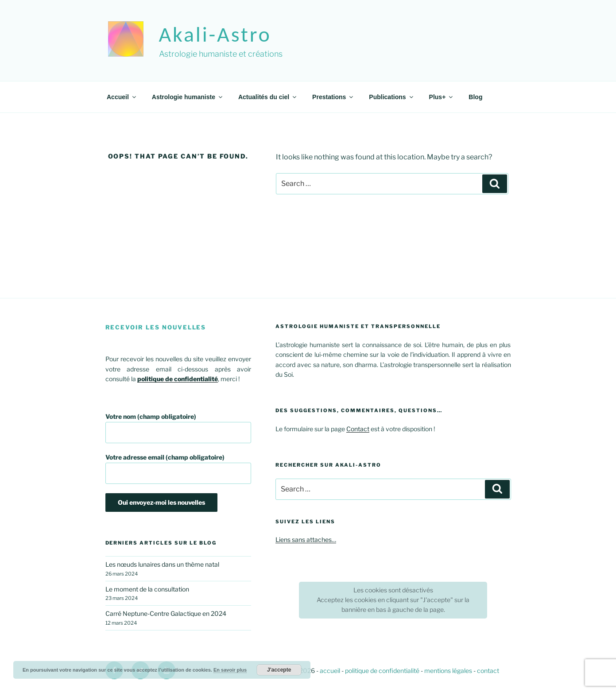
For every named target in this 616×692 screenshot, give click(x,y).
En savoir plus (230, 670)
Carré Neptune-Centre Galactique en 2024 (166, 613)
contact (488, 671)
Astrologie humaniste (188, 97)
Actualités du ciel (268, 97)
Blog (475, 97)
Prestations (333, 97)
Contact (358, 429)
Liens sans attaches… (306, 539)
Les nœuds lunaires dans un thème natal (162, 564)
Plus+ (442, 97)
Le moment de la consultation (147, 589)
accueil (330, 671)
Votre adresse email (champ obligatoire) (178, 469)
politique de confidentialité (382, 671)
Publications (391, 97)
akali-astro (215, 34)
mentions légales (448, 671)
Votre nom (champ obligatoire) (178, 428)
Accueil (122, 97)
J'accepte (279, 670)
